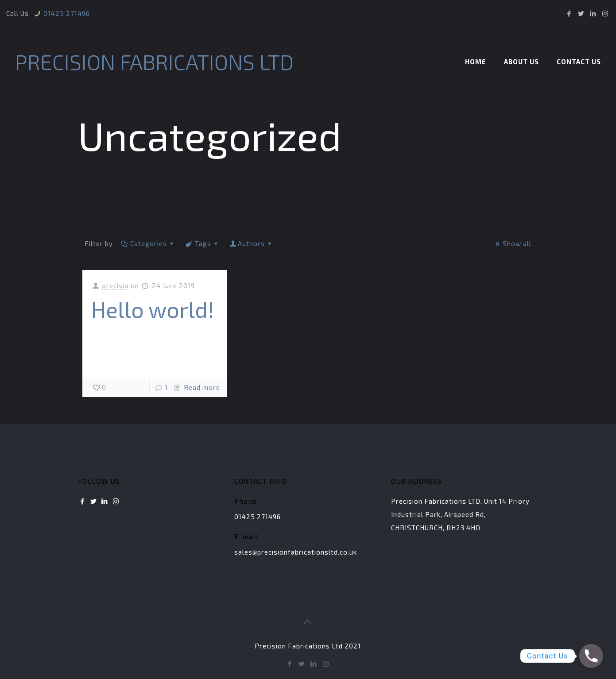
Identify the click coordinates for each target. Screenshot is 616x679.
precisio (116, 285)
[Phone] (591, 656)
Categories (148, 243)
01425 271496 (67, 13)
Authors (251, 243)
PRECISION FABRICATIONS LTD (154, 62)
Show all (512, 243)
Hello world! (153, 309)
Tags (202, 243)
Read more (202, 387)
